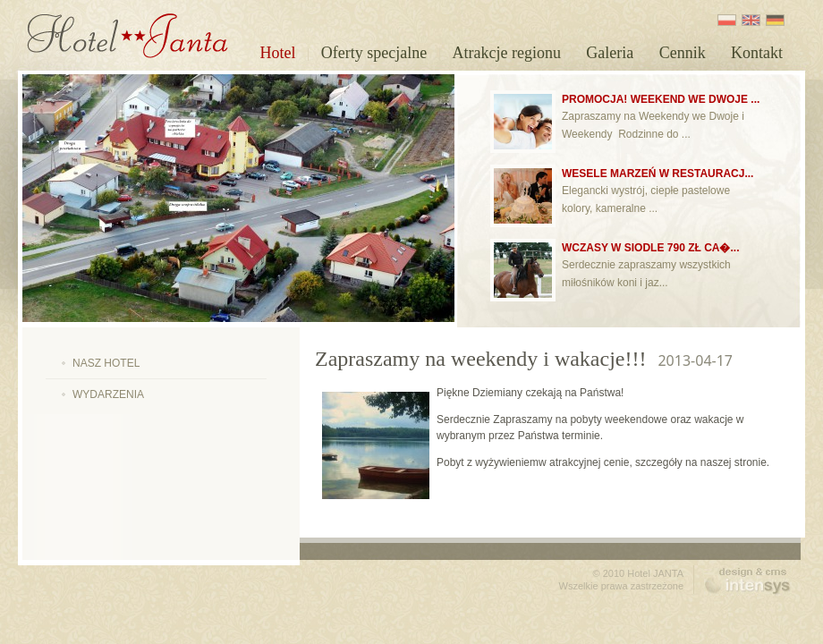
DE (775, 20)
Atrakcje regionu (507, 53)
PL (727, 20)
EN (751, 20)
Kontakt (757, 53)
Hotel (277, 53)
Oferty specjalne (374, 53)
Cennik (683, 53)
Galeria (610, 53)
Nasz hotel (106, 363)
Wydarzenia (108, 394)
